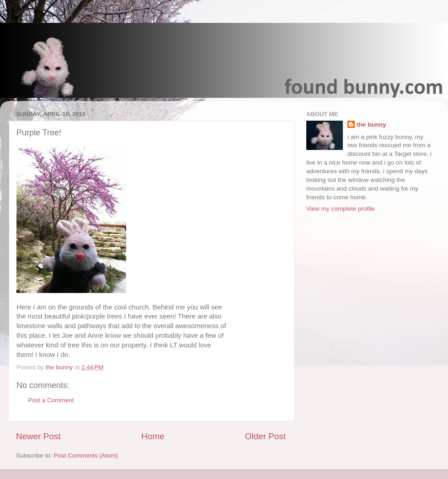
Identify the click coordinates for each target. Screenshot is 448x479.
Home (153, 436)
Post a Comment (51, 400)
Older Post (265, 436)
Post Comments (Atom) (86, 455)
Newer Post (38, 436)
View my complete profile (341, 209)
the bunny (371, 125)
